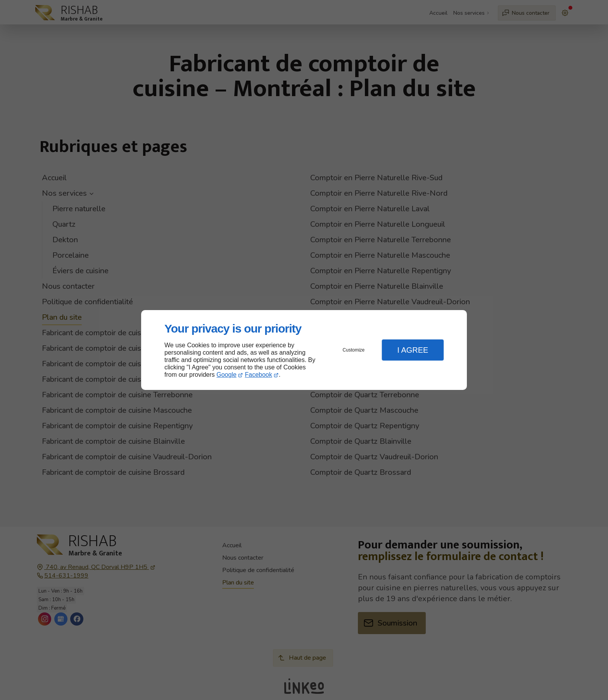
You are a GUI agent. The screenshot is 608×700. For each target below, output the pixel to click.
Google (226, 375)
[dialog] (304, 350)
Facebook (259, 375)
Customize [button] (354, 350)
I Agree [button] (413, 350)
